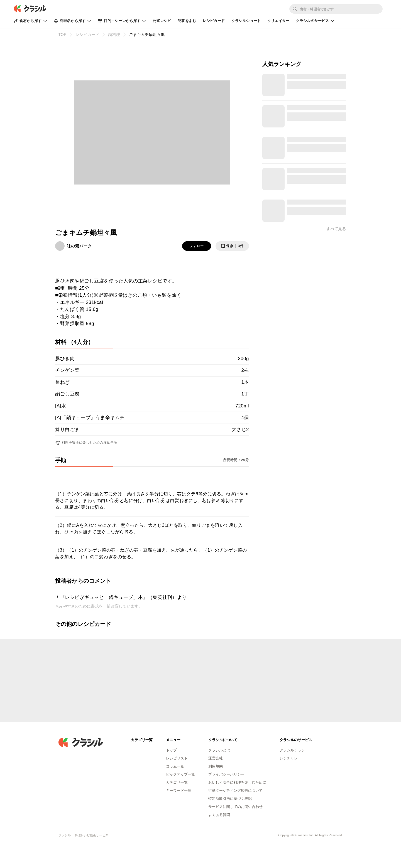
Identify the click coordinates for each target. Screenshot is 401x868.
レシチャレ (289, 758)
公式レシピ (162, 21)
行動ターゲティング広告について (235, 790)
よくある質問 (219, 815)
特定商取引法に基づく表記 (230, 799)
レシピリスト (177, 758)
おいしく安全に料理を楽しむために (237, 782)
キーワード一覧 (179, 790)
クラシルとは (219, 750)
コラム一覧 (175, 766)
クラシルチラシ (292, 750)
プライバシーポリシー (226, 774)
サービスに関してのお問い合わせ (235, 807)
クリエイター (278, 21)
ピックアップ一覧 (180, 774)
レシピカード (214, 21)
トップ (171, 750)
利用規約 (216, 766)
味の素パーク (79, 246)
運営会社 (216, 758)
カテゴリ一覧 (177, 782)
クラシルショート (246, 21)
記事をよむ (187, 21)
